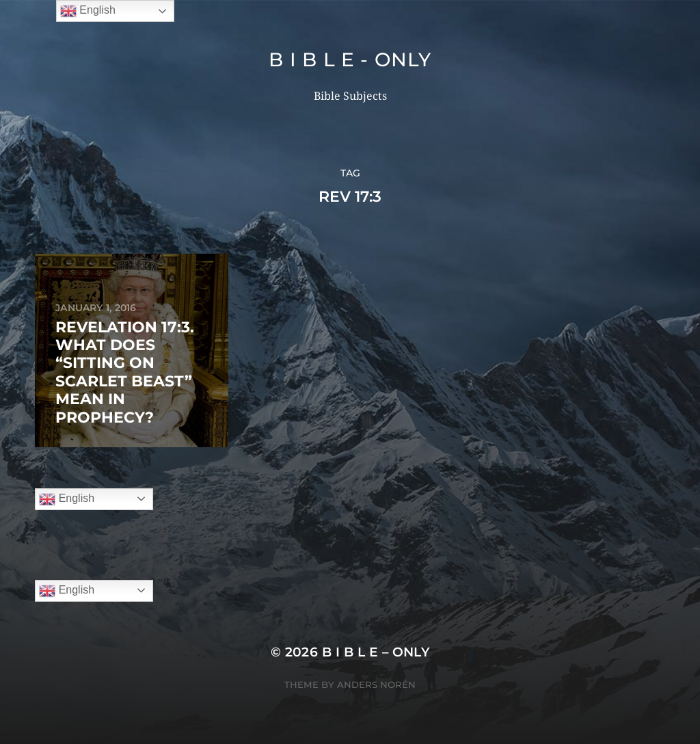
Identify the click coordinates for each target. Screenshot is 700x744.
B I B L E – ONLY (376, 652)
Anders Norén (376, 685)
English (67, 499)
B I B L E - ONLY (350, 59)
